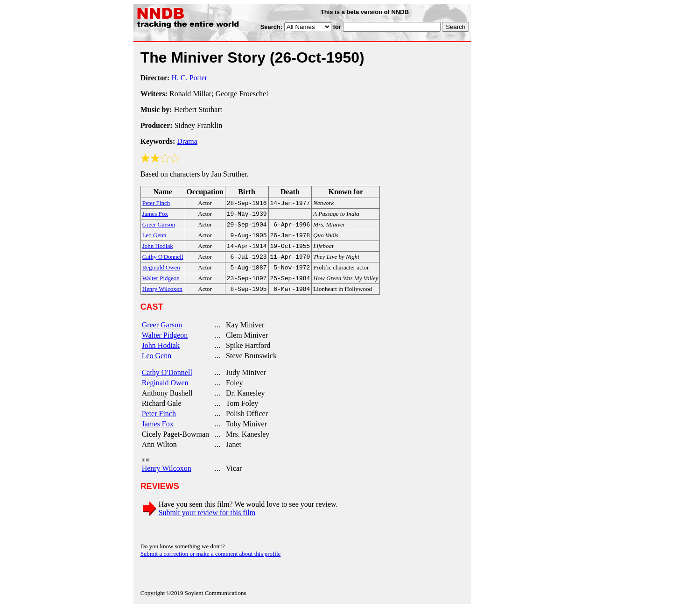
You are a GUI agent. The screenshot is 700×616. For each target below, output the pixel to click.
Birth (246, 192)
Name (163, 192)
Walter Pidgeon (165, 343)
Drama (187, 141)
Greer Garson (162, 333)
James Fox (158, 432)
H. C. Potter (189, 78)
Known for (346, 192)
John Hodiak (161, 354)
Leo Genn (157, 364)
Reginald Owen (165, 391)
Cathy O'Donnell (167, 381)
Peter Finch (159, 422)
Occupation (205, 192)
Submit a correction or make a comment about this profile (211, 562)
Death (290, 192)
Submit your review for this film (207, 521)
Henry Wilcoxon (167, 477)
